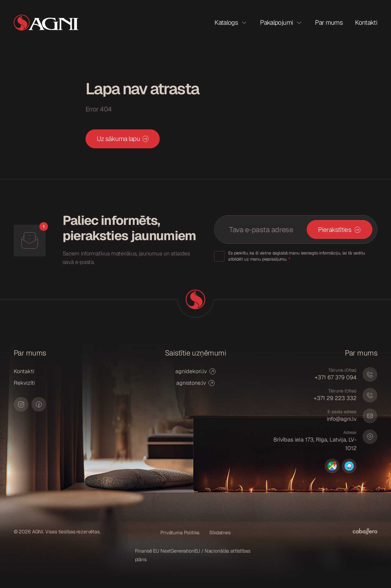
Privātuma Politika (180, 533)
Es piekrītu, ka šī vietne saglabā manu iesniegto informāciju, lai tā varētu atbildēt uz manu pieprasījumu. (297, 256)
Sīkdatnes (220, 533)
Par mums (329, 22)
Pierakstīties (335, 230)
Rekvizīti (24, 383)
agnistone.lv (195, 383)
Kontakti (366, 22)
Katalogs (226, 22)
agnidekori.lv (195, 371)
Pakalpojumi (276, 22)
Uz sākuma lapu (123, 139)
